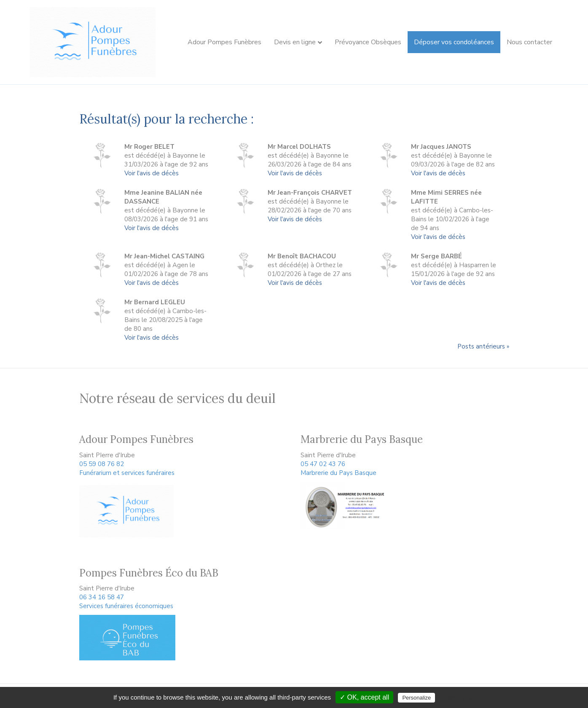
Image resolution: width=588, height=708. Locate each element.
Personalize (416, 698)
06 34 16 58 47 (102, 597)
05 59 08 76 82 (102, 464)
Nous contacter (529, 42)
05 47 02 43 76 (323, 464)
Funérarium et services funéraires (127, 473)
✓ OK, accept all (364, 697)
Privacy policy (460, 697)
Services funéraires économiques (126, 606)
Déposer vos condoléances (454, 42)
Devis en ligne (295, 42)
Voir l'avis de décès (152, 173)
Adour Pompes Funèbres (224, 42)
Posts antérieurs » (483, 346)
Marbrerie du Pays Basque (338, 473)
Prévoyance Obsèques (368, 42)
